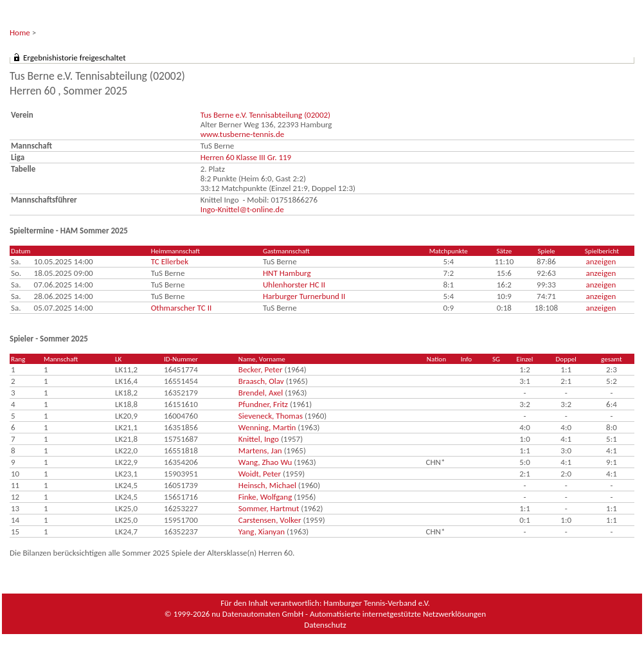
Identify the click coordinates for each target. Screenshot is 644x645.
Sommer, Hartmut (269, 508)
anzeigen (601, 261)
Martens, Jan (260, 450)
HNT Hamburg (287, 273)
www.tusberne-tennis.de (243, 134)
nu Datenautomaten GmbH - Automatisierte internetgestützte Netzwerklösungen (349, 614)
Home (20, 32)
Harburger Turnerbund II (304, 296)
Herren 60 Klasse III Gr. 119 (246, 157)
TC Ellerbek (170, 261)
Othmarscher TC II (182, 308)
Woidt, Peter (260, 474)
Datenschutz (325, 625)
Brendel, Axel (261, 393)
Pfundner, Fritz (263, 404)
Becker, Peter (261, 369)
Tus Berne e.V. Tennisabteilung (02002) (265, 115)
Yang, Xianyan (262, 531)
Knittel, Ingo (259, 439)
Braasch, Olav (261, 381)
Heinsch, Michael (267, 485)
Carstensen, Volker (270, 520)
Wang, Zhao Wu (265, 462)
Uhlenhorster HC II (294, 285)
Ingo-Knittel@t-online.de (242, 209)
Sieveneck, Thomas (271, 416)
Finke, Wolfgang (265, 497)
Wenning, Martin (267, 427)
